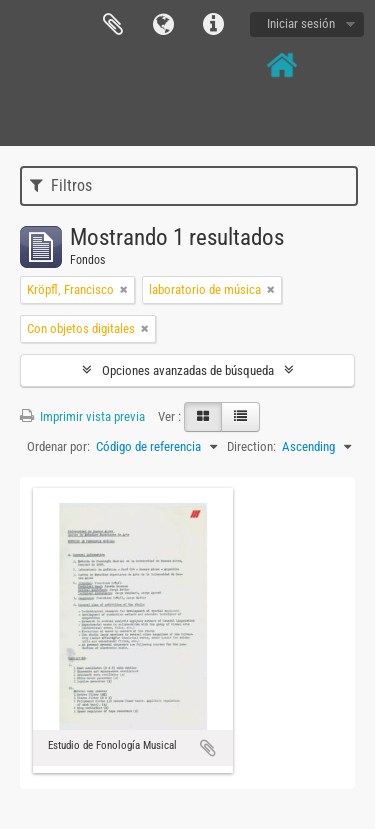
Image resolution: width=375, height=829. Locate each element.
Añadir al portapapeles (208, 748)
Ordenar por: (58, 446)
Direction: (251, 446)
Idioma (163, 25)
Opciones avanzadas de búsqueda (188, 370)
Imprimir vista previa (82, 416)
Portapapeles (113, 25)
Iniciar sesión (301, 23)
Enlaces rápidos (213, 25)
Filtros (61, 185)
